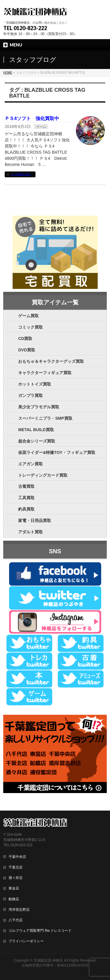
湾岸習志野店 (19, 910)
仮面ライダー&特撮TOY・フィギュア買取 (57, 452)
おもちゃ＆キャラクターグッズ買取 (51, 361)
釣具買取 (26, 509)
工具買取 (26, 498)
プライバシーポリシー (26, 941)
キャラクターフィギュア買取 (45, 373)
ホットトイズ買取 (35, 384)
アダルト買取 (31, 532)
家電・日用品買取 (35, 521)
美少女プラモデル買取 (39, 407)
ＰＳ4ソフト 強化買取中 (32, 118)
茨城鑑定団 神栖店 (48, 960)
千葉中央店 (17, 857)
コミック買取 (31, 327)
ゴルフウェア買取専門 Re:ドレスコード (40, 931)
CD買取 (25, 339)
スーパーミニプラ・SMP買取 (45, 418)
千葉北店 (16, 867)
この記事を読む (21, 174)
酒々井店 (16, 878)
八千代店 (16, 920)
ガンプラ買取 (31, 396)
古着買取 (26, 486)
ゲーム (41, 127)
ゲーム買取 (28, 316)
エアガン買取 (31, 464)
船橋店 (14, 899)
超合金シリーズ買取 (37, 441)
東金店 (14, 888)
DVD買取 (27, 350)
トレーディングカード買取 (43, 475)
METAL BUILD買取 (36, 430)
